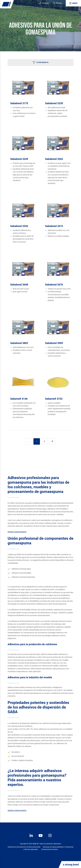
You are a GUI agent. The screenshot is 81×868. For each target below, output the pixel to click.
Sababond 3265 (54, 159)
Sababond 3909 (54, 343)
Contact (44, 3)
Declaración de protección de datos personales (24, 847)
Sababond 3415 (54, 226)
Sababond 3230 (54, 103)
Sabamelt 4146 (19, 399)
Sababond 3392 (19, 226)
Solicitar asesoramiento (17, 532)
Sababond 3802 (19, 343)
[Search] (57, 3)
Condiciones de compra (49, 849)
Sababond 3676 (54, 285)
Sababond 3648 (19, 285)
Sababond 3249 (19, 159)
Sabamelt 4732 (54, 399)
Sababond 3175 (19, 103)
